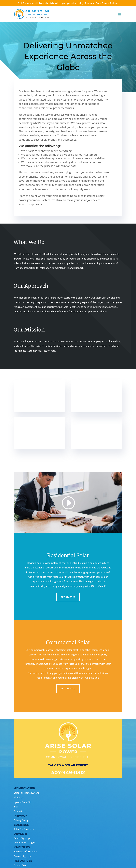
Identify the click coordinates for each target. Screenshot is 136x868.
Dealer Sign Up (22, 838)
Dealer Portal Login (24, 843)
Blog (16, 807)
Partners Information (25, 852)
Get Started (68, 597)
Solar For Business (24, 829)
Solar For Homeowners (26, 793)
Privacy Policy (21, 820)
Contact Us (20, 811)
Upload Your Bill (22, 802)
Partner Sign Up (22, 856)
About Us (19, 797)
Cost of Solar (21, 865)
